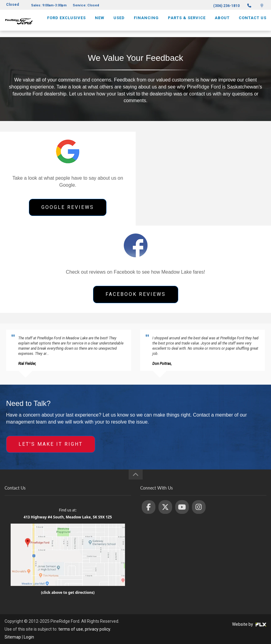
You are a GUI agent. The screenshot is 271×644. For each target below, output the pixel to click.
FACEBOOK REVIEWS (136, 294)
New (100, 23)
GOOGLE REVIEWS (68, 207)
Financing (146, 23)
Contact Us (253, 23)
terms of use (71, 629)
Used (119, 23)
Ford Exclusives (66, 23)
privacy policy (97, 629)
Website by (249, 624)
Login (29, 637)
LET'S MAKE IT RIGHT (51, 444)
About (222, 23)
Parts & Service (187, 23)
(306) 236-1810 (226, 6)
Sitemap (13, 637)
